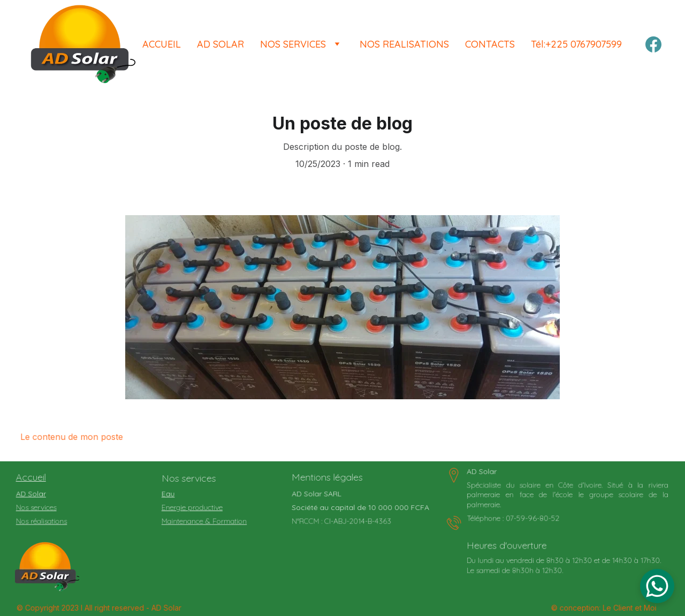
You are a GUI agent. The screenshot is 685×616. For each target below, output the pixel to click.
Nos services (38, 508)
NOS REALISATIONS (404, 44)
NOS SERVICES (293, 44)
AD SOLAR (220, 44)
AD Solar (33, 494)
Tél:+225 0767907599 (576, 44)
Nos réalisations (43, 520)
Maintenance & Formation (205, 520)
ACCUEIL (162, 44)
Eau (170, 494)
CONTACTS (490, 44)
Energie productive (193, 508)
